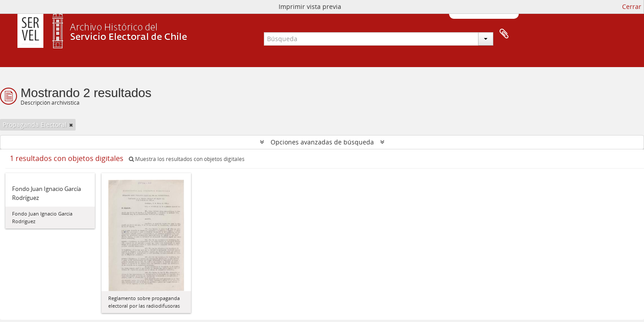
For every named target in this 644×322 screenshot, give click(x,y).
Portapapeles (504, 34)
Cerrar (632, 6)
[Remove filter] (71, 125)
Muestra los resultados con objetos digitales (187, 159)
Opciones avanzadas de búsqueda (322, 142)
